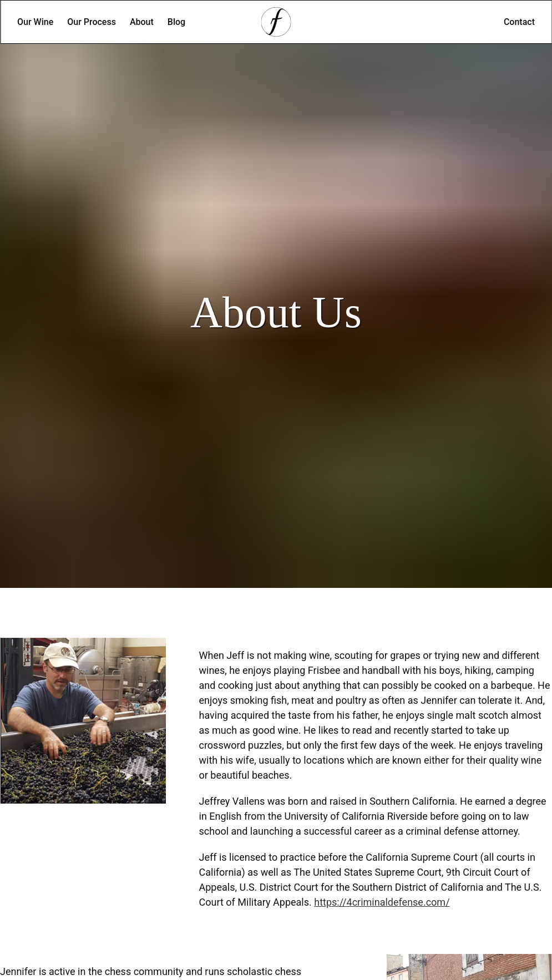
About (142, 22)
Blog (176, 22)
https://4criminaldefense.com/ (382, 902)
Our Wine (35, 22)
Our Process (92, 22)
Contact (519, 22)
